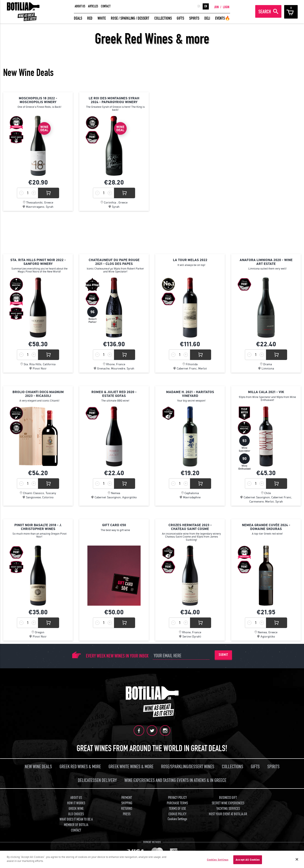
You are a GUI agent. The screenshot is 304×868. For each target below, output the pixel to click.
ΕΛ (199, 6)
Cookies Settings (177, 819)
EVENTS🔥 (223, 18)
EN (206, 6)
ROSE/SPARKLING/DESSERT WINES (188, 766)
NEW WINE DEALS (38, 766)
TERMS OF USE (177, 808)
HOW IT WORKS (76, 803)
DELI (207, 18)
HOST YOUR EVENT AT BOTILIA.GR (228, 814)
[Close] (297, 859)
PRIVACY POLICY (177, 797)
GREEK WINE (76, 808)
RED (90, 18)
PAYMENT (127, 797)
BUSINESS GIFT (228, 797)
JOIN (216, 7)
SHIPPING (127, 803)
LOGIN (226, 7)
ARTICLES (93, 6)
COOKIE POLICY (177, 814)
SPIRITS (194, 18)
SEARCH (265, 12)
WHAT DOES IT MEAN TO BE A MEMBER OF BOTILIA (76, 822)
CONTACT (106, 6)
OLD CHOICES (76, 814)
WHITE (102, 18)
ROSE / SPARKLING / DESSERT (130, 18)
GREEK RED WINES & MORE (80, 766)
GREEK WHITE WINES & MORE (131, 766)
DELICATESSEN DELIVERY (97, 780)
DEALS (78, 18)
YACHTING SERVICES (228, 808)
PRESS (127, 814)
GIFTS (180, 18)
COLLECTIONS (163, 18)
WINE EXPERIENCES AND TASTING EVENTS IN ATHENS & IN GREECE (175, 780)
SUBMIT (223, 655)
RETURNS (127, 808)
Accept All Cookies (248, 860)
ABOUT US (80, 6)
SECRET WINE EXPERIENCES (228, 803)
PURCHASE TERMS (177, 803)
